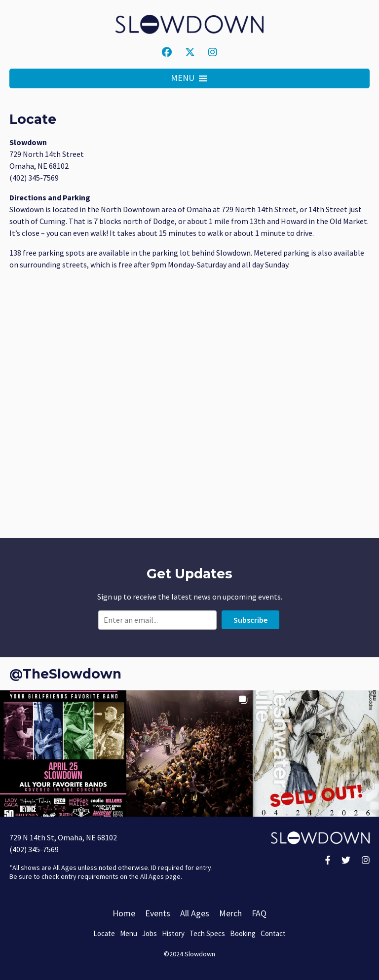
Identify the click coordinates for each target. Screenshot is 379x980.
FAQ (259, 913)
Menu (129, 933)
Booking (243, 933)
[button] (183, 78)
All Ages (195, 913)
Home (124, 913)
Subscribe (250, 620)
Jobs (150, 933)
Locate (104, 933)
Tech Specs (207, 933)
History (173, 933)
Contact (273, 933)
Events (158, 913)
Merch (230, 913)
